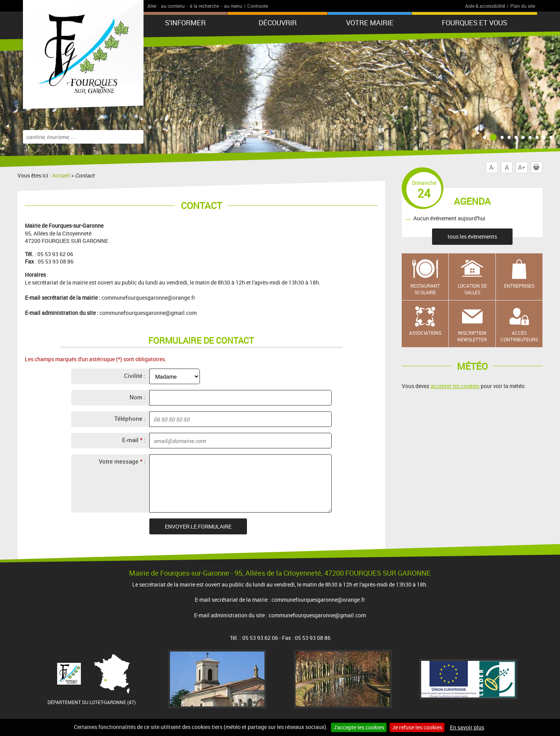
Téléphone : (130, 418)
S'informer (185, 23)
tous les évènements (472, 236)
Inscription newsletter (472, 336)
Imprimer (538, 167)
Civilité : (135, 376)
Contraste (258, 6)
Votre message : (122, 461)
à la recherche (204, 6)
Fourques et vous (474, 23)
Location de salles (472, 289)
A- (492, 167)
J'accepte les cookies (359, 727)
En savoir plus (467, 727)
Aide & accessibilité (485, 6)
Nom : (137, 397)
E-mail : (134, 440)
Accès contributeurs (519, 336)
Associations (425, 333)
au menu (233, 6)
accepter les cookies (455, 386)
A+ (522, 167)
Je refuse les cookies (417, 727)
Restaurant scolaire (425, 289)
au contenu (173, 6)
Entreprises (519, 286)
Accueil (61, 175)
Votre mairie (370, 23)
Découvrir (278, 23)
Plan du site (523, 6)
